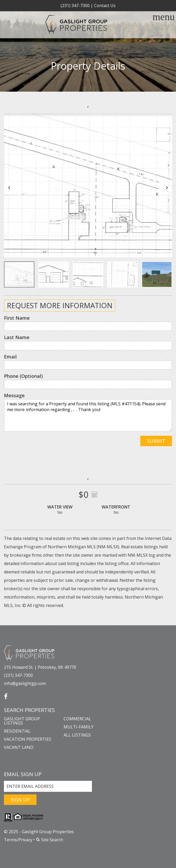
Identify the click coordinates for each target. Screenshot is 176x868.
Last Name (17, 337)
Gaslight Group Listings (22, 721)
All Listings (77, 735)
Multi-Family (79, 727)
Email (10, 357)
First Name (17, 318)
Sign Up (20, 800)
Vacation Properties (28, 739)
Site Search (49, 840)
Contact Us (105, 5)
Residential (17, 731)
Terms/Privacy (18, 840)
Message (14, 395)
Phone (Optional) (23, 376)
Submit (156, 441)
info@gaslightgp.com (25, 683)
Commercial (77, 719)
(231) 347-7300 (75, 5)
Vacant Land (19, 747)
